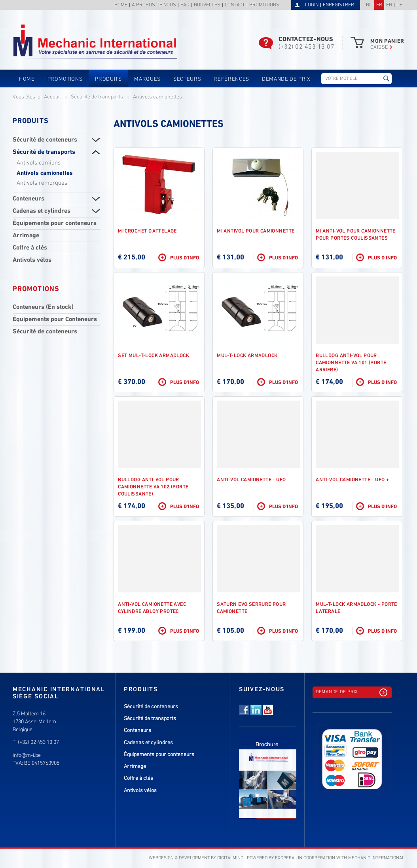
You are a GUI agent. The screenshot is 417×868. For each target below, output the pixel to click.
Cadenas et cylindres (42, 211)
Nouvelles (207, 5)
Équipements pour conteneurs (55, 223)
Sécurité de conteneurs (45, 140)
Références (231, 79)
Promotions (264, 5)
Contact (235, 5)
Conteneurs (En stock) (43, 307)
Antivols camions (39, 163)
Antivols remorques (42, 183)
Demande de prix (286, 79)
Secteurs (187, 79)
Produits (108, 79)
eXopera (285, 858)
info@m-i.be (27, 755)
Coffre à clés (30, 248)
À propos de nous (154, 5)
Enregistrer (338, 5)
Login (312, 5)
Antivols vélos (32, 260)
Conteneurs (28, 199)
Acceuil (52, 97)
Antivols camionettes (45, 173)
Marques (147, 79)
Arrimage (26, 236)
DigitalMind (230, 858)
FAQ (185, 5)
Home (121, 5)
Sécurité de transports (97, 97)
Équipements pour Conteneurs (55, 320)
